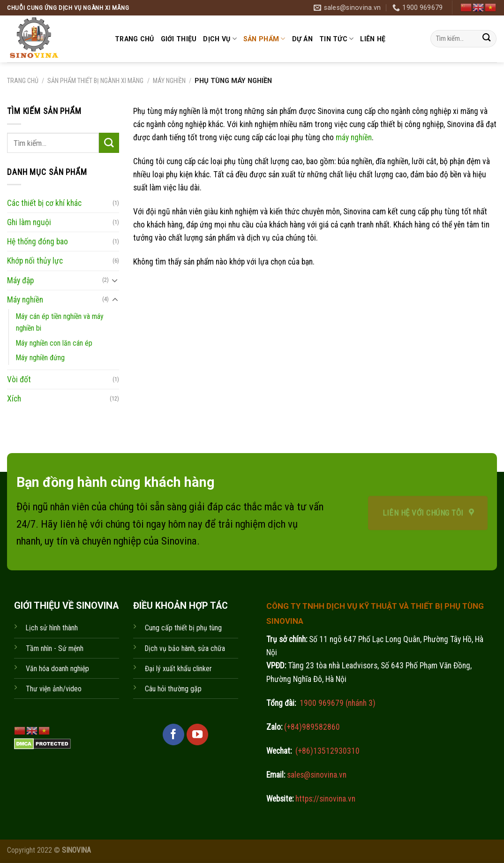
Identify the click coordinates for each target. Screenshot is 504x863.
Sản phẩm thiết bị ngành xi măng (95, 81)
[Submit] (486, 39)
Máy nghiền (169, 81)
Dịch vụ (220, 39)
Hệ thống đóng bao (38, 242)
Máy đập (20, 280)
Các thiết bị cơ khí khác (44, 203)
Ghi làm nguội (29, 222)
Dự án (302, 39)
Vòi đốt (19, 379)
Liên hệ (373, 39)
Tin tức (336, 39)
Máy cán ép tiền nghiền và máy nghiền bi (60, 322)
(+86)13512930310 (327, 751)
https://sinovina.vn (324, 799)
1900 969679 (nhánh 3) (337, 703)
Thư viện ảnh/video (54, 689)
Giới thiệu (179, 39)
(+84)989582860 (311, 727)
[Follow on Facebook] (173, 734)
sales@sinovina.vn (316, 775)
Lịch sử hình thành (52, 628)
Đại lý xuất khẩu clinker (178, 669)
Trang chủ (135, 39)
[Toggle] (115, 280)
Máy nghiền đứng (40, 357)
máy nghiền (354, 137)
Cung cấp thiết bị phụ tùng (183, 628)
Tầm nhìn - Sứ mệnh (55, 648)
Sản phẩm (264, 39)
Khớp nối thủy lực (35, 261)
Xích (14, 399)
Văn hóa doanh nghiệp (57, 669)
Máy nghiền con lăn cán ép (54, 343)
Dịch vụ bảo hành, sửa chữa (185, 648)
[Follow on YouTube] (197, 734)
